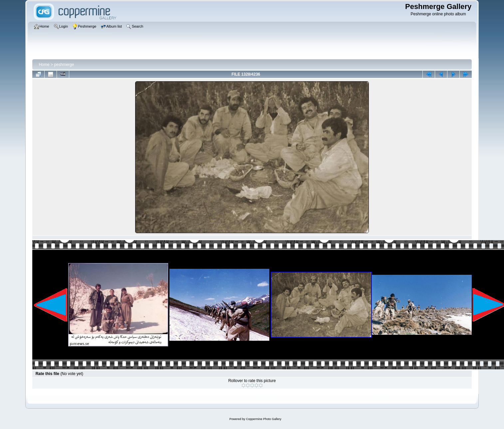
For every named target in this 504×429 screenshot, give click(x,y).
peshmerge (64, 65)
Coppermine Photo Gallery (264, 419)
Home (44, 65)
